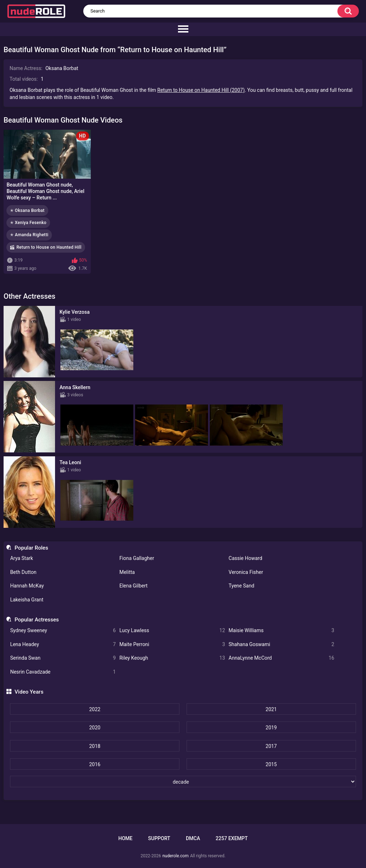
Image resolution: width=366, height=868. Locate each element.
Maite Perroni (172, 644)
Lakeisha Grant (27, 600)
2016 (95, 764)
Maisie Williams (282, 631)
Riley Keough (172, 658)
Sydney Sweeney (63, 631)
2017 (271, 746)
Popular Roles (31, 548)
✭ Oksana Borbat (27, 210)
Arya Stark (21, 558)
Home (125, 838)
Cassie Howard (246, 558)
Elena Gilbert (133, 586)
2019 (271, 728)
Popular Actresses (37, 620)
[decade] (183, 782)
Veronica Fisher (246, 572)
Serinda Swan (63, 658)
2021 (271, 709)
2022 (95, 709)
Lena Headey (63, 644)
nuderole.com (175, 856)
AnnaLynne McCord (282, 658)
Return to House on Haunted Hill (49, 247)
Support (159, 838)
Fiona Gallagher (137, 558)
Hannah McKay (27, 586)
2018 (95, 746)
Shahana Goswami (282, 644)
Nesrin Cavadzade (63, 672)
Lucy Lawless (172, 631)
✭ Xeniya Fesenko (28, 223)
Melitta (127, 572)
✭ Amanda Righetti (29, 235)
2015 (271, 764)
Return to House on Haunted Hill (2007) (201, 90)
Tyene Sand (242, 586)
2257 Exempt (232, 838)
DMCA (193, 838)
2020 (95, 728)
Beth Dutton (23, 572)
